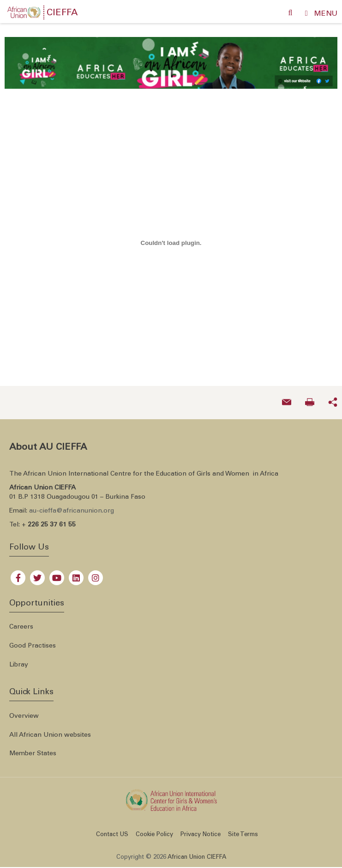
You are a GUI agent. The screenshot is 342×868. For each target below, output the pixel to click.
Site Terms (243, 830)
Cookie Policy (154, 830)
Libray (19, 660)
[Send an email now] (287, 397)
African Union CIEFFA (197, 853)
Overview (24, 711)
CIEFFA (62, 13)
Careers (21, 622)
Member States (33, 749)
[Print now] (310, 397)
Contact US (112, 830)
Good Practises (33, 641)
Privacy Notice (201, 830)
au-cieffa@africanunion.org (72, 506)
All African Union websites (50, 730)
